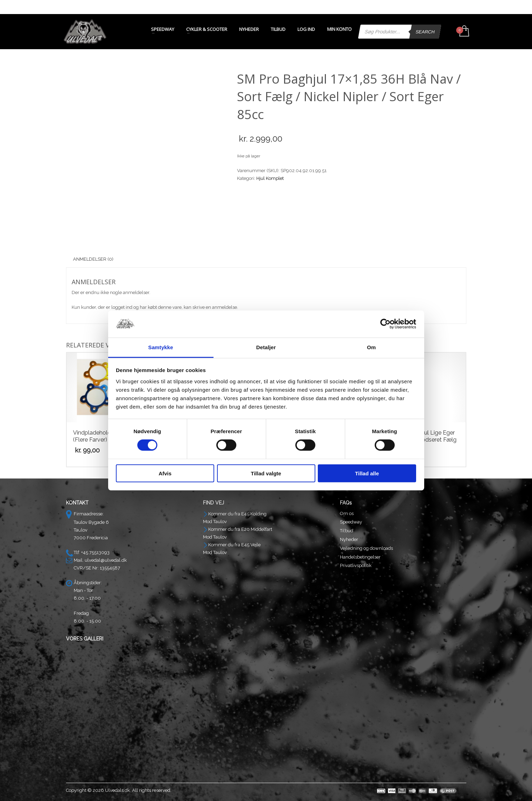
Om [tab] (371, 347)
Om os (347, 513)
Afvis (165, 473)
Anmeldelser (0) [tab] (93, 259)
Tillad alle (367, 473)
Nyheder (349, 539)
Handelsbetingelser (360, 557)
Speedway (351, 522)
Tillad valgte (266, 473)
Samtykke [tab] (161, 347)
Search (425, 32)
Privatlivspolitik (356, 565)
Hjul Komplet (270, 178)
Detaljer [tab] (266, 347)
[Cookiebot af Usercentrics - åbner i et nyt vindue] (385, 324)
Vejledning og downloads (366, 548)
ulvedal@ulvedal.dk (106, 560)
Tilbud (347, 531)
